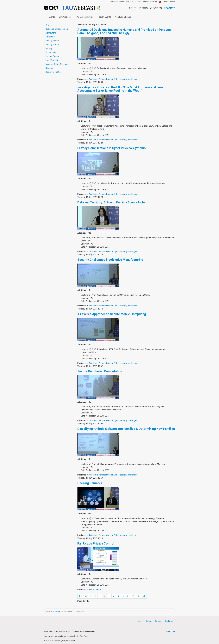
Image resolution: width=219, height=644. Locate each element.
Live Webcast (65, 17)
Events (52, 17)
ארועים (57, 611)
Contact (158, 621)
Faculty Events (104, 17)
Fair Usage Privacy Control (96, 543)
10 (133, 596)
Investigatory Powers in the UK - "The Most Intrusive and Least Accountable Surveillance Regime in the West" (121, 89)
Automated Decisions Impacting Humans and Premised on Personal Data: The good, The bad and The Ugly (124, 31)
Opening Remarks (90, 483)
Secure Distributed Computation (100, 371)
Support (149, 621)
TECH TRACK (95, 590)
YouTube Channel (123, 17)
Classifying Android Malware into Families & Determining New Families (126, 429)
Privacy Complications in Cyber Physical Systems (112, 148)
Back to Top (171, 631)
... (109, 596)
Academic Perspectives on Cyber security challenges (113, 79)
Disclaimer (169, 621)
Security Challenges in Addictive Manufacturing (110, 260)
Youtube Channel (168, 2)
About (140, 621)
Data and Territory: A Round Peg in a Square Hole (111, 202)
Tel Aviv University (150, 2)
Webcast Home (117, 2)
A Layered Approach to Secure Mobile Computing (112, 314)
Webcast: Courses (133, 2)
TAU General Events (85, 17)
